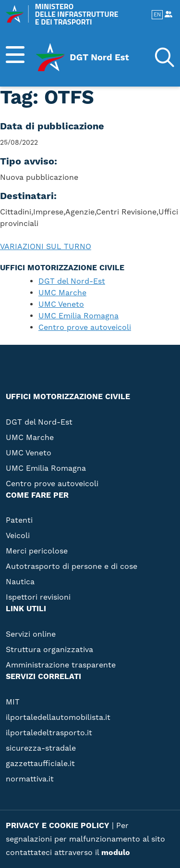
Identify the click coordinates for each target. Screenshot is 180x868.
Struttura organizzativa (49, 650)
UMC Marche (62, 293)
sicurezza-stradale (41, 748)
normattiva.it (30, 779)
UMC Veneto (61, 304)
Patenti (19, 520)
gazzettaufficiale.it (40, 764)
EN (157, 15)
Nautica (20, 582)
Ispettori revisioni (38, 597)
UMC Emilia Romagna (78, 316)
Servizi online (31, 634)
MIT (13, 702)
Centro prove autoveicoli (85, 327)
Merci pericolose (37, 551)
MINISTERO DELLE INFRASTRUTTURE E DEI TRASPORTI (62, 14)
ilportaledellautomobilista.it (58, 717)
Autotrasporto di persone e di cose (72, 566)
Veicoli (18, 536)
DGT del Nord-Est (72, 281)
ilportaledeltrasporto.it (49, 733)
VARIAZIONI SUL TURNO (46, 247)
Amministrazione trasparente (61, 665)
